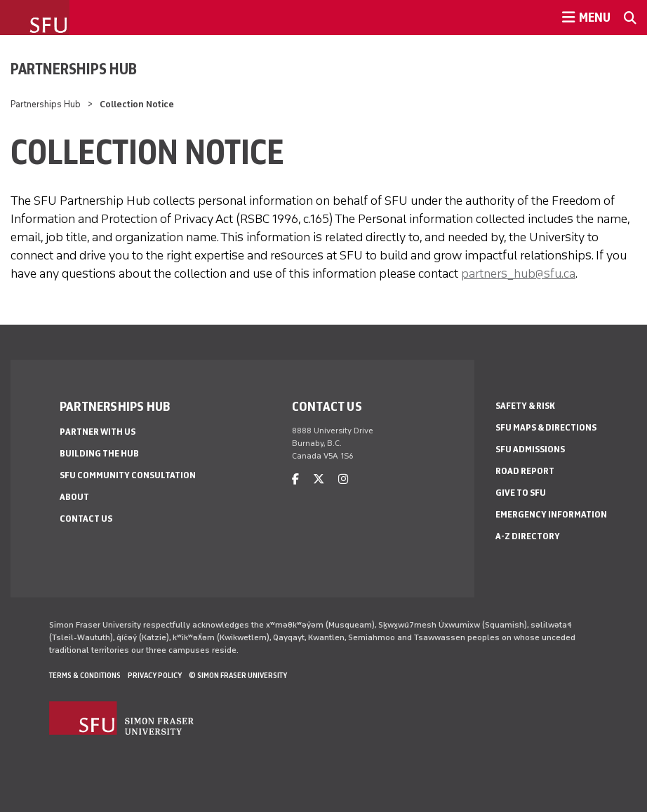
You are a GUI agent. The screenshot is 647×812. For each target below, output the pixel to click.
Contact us (86, 519)
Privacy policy (155, 675)
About (74, 497)
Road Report (525, 471)
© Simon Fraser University (238, 675)
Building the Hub (99, 453)
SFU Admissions (530, 449)
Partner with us (98, 432)
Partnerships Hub (74, 69)
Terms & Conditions (85, 675)
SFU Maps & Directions (546, 427)
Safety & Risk (525, 406)
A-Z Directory (528, 536)
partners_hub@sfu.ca (518, 273)
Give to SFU (521, 493)
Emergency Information (551, 514)
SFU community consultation (128, 475)
